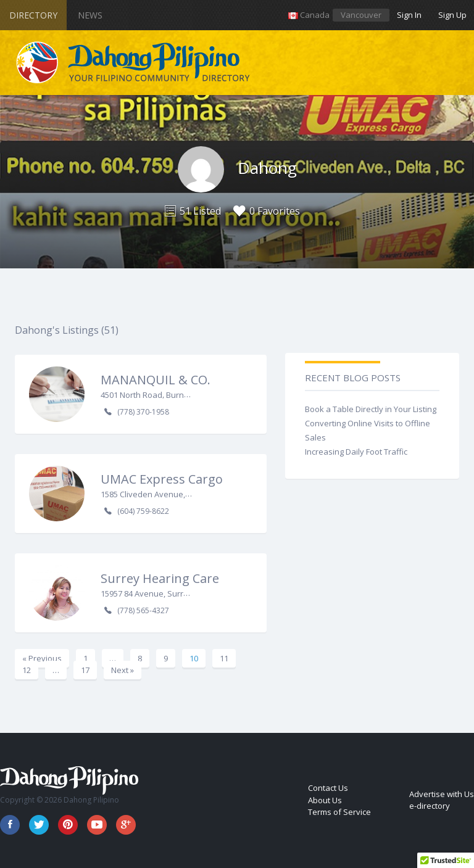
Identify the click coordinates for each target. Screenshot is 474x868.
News (90, 15)
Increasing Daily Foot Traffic (356, 452)
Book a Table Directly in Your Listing (371, 409)
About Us (325, 800)
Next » (123, 670)
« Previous (42, 658)
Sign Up (452, 15)
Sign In (409, 15)
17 (85, 670)
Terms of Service (339, 812)
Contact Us (328, 788)
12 (27, 670)
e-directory (430, 806)
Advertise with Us (442, 794)
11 (224, 658)
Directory (33, 15)
